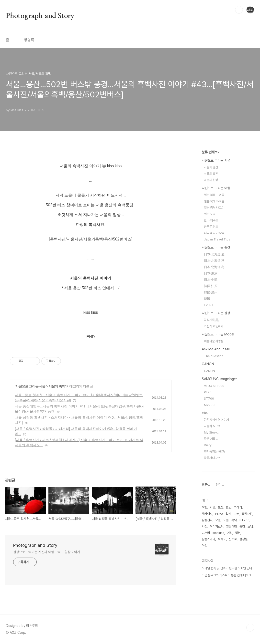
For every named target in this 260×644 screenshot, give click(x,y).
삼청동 (243, 539)
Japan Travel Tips (217, 239)
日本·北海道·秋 (214, 261)
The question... (215, 356)
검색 (239, 10)
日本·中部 (211, 280)
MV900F (210, 405)
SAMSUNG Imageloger (219, 379)
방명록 (29, 40)
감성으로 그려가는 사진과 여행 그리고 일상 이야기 (47, 552)
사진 (204, 526)
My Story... (212, 432)
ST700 (209, 399)
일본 (238, 533)
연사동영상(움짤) (214, 452)
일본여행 (231, 526)
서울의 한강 (211, 180)
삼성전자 (207, 520)
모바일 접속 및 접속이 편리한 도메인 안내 (227, 568)
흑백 (234, 520)
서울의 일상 (211, 167)
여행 (204, 507)
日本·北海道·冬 (214, 267)
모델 (218, 520)
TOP (250, 628)
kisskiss (218, 533)
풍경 (242, 526)
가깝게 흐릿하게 (214, 326)
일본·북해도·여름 (214, 195)
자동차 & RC (212, 426)
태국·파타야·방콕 (214, 233)
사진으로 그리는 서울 (30, 386)
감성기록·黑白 (213, 320)
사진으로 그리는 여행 (216, 188)
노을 (226, 520)
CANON (208, 364)
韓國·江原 (211, 286)
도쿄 (236, 514)
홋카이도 (207, 514)
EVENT (209, 305)
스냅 (250, 526)
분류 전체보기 (211, 152)
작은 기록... (211, 439)
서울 (213, 507)
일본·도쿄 (210, 214)
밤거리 (206, 533)
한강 (229, 507)
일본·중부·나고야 (214, 208)
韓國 (207, 299)
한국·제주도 (211, 220)
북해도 (222, 539)
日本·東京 (211, 273)
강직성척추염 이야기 (216, 420)
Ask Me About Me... (217, 349)
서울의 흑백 (57, 386)
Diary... (209, 445)
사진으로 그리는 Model (218, 334)
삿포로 (233, 539)
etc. (205, 413)
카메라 (238, 507)
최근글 (206, 485)
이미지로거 (217, 526)
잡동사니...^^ (212, 458)
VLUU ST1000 (214, 386)
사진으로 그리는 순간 (216, 247)
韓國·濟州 (211, 292)
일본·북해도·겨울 (214, 201)
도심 (221, 507)
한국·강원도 (211, 227)
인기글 (220, 485)
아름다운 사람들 (214, 341)
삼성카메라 (209, 539)
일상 (228, 514)
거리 (230, 533)
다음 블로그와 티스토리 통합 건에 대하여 (226, 575)
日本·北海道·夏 (214, 254)
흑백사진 (247, 514)
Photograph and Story (40, 16)
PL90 (208, 392)
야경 (204, 545)
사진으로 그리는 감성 (216, 313)
